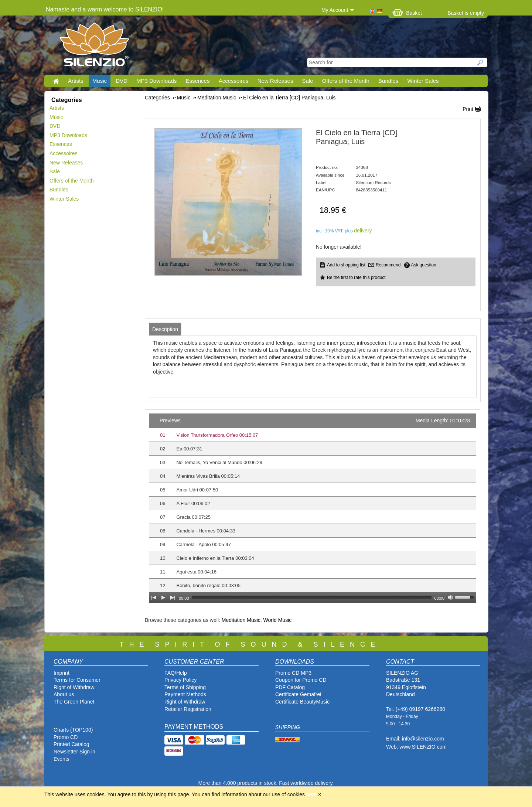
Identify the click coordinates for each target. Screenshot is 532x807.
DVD (122, 81)
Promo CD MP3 (293, 673)
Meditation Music (241, 620)
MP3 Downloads (156, 81)
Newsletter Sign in (74, 752)
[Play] (163, 597)
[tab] (165, 329)
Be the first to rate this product (356, 277)
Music (100, 81)
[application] (313, 508)
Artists (76, 81)
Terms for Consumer (77, 680)
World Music (278, 620)
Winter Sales (423, 81)
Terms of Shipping (185, 687)
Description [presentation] (165, 329)
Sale (308, 81)
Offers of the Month (346, 81)
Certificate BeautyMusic (302, 702)
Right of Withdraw (74, 687)
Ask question (424, 265)
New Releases (275, 81)
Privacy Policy (180, 680)
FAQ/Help (176, 673)
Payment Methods (185, 694)
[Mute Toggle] (450, 597)
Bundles (388, 81)
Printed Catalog (71, 744)
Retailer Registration (188, 709)
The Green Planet (74, 702)
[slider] (312, 597)
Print (468, 109)
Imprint (62, 673)
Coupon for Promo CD (301, 680)
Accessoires (234, 81)
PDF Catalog (290, 687)
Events (62, 759)
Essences (197, 81)
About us (64, 694)
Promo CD (66, 737)
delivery (363, 231)
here (311, 794)
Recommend (388, 265)
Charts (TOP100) (73, 730)
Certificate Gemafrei (298, 694)
